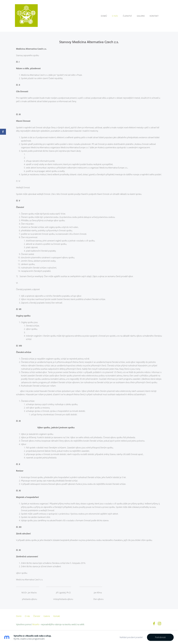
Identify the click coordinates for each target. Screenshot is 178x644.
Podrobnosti (160, 637)
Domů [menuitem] (103, 16)
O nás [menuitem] (114, 16)
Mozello (36, 624)
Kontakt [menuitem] (153, 16)
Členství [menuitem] (126, 16)
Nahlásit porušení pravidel (131, 637)
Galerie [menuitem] (140, 16)
